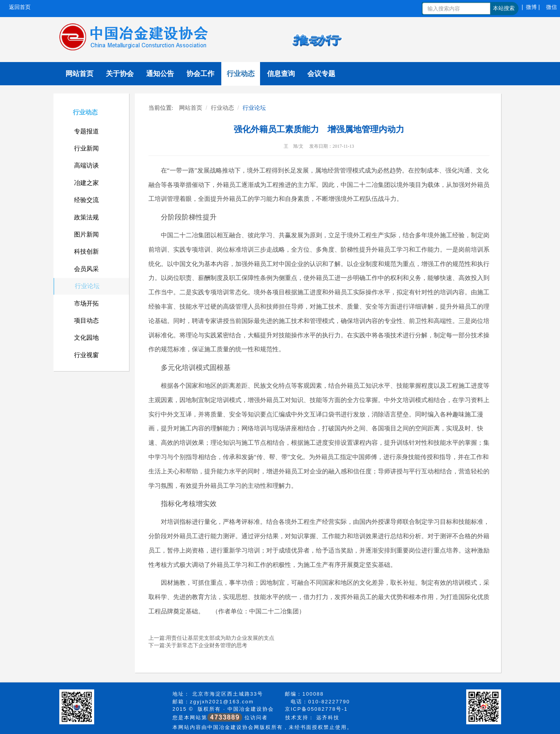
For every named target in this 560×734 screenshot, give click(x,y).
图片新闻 (86, 234)
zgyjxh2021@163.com (222, 702)
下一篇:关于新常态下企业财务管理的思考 (198, 645)
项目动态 (86, 320)
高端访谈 (86, 165)
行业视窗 (86, 355)
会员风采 (86, 269)
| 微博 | (531, 7)
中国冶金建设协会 (251, 709)
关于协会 (120, 74)
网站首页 (79, 74)
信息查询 (281, 74)
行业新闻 (86, 148)
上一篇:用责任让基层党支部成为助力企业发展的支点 (212, 638)
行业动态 (241, 74)
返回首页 (20, 7)
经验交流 (86, 200)
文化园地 (86, 338)
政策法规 (86, 217)
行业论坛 (87, 286)
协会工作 (200, 74)
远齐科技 (328, 718)
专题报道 (86, 131)
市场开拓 (86, 303)
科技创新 (86, 251)
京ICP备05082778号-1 (316, 709)
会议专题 (321, 74)
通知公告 (160, 74)
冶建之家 (86, 183)
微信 (551, 7)
